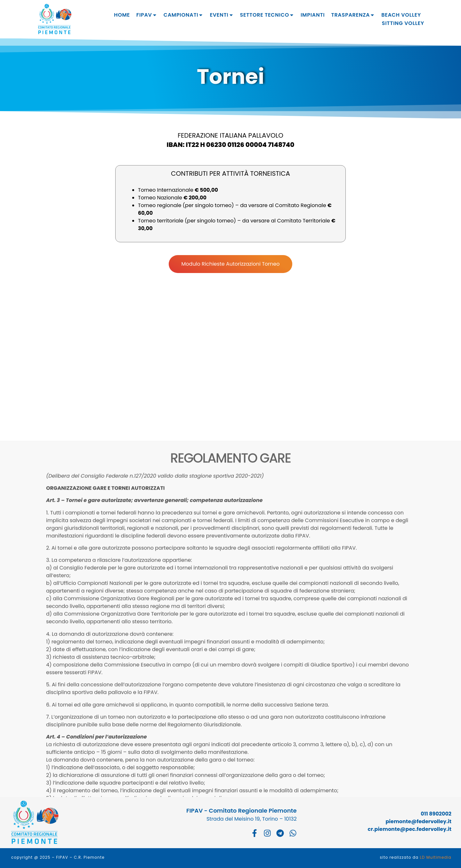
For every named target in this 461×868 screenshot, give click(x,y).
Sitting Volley (403, 23)
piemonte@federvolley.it (418, 821)
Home (122, 15)
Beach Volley (401, 15)
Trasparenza (353, 15)
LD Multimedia (436, 857)
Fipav (147, 15)
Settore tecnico (267, 15)
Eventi (222, 15)
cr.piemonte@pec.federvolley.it (410, 829)
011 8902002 (436, 814)
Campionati (184, 15)
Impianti (313, 15)
